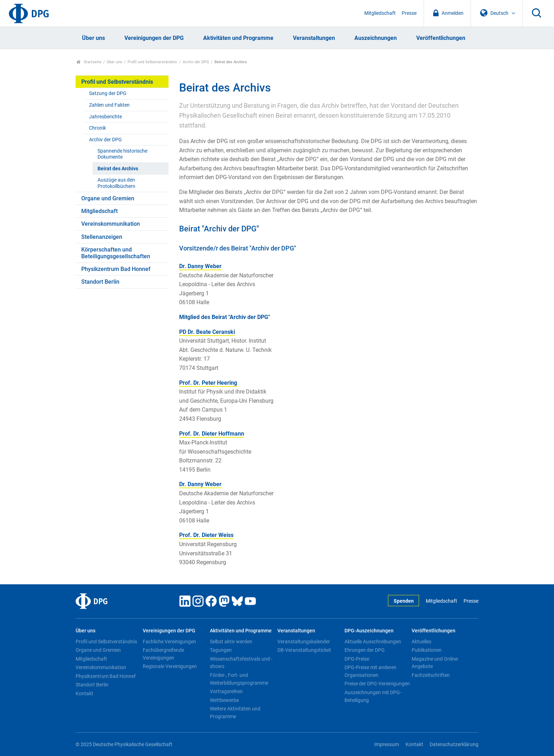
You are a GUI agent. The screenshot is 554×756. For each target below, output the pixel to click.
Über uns (93, 38)
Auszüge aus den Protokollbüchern (116, 183)
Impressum (387, 745)
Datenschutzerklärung (454, 745)
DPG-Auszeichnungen (369, 631)
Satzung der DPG (108, 93)
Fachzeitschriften (431, 675)
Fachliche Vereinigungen (169, 642)
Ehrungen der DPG (365, 650)
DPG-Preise (357, 659)
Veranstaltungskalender (304, 642)
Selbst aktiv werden (231, 642)
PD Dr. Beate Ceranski (207, 332)
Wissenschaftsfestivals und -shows (241, 663)
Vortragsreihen (226, 691)
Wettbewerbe (224, 700)
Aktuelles (422, 642)
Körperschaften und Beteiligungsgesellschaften (116, 253)
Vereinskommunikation (111, 224)
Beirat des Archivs (118, 169)
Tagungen (221, 650)
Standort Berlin (100, 282)
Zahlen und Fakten (109, 105)
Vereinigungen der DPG (154, 38)
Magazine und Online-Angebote (435, 663)
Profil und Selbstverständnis (152, 62)
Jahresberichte (105, 117)
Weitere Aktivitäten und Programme (235, 713)
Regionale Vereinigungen (170, 666)
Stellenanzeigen (102, 237)
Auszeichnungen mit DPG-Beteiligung (373, 696)
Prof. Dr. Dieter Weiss (206, 535)
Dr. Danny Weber (200, 266)
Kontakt (84, 693)
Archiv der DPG (196, 62)
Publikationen (427, 650)
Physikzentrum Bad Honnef (116, 269)
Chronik (98, 128)
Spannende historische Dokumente (122, 154)
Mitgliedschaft (380, 13)
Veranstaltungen (314, 38)
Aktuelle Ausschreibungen (373, 642)
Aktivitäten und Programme (238, 38)
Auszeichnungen (376, 38)
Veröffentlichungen (441, 38)
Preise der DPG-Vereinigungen (377, 684)
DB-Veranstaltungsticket (304, 650)
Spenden (404, 601)
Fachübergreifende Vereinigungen (163, 654)
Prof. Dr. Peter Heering (208, 383)
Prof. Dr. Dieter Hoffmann (212, 434)
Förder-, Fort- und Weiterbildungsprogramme (239, 679)
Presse (409, 13)
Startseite (89, 62)
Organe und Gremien (108, 198)
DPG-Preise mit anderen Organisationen (370, 671)
